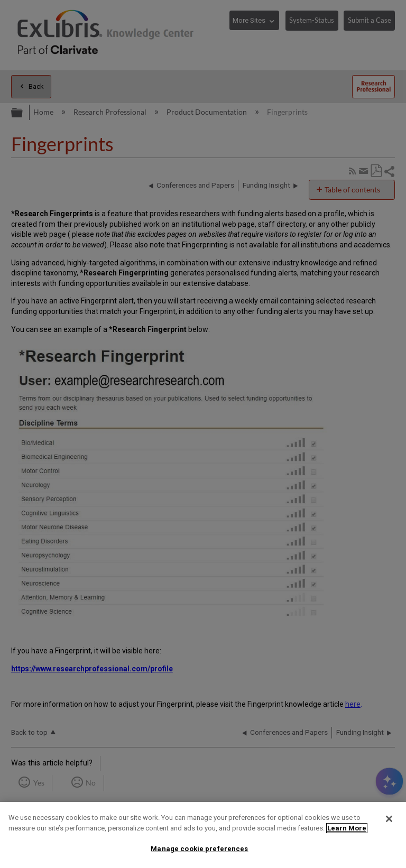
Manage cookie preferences (199, 849)
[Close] (389, 819)
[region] (203, 835)
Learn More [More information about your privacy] (347, 828)
